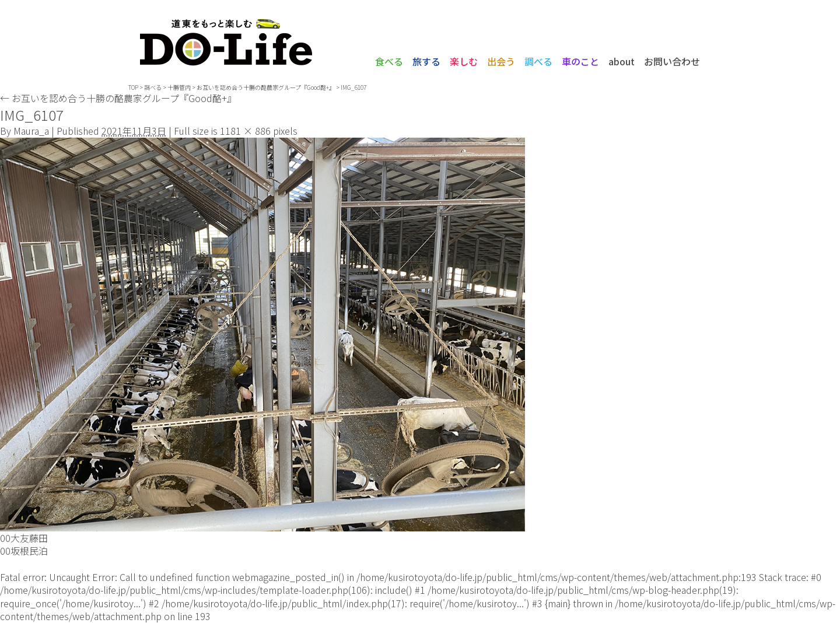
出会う (501, 61)
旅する (426, 61)
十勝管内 (179, 87)
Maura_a (31, 131)
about (622, 61)
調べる (538, 61)
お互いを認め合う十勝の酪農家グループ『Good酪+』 (118, 98)
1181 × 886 (245, 131)
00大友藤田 (24, 538)
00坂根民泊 (24, 551)
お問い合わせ (672, 61)
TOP (133, 87)
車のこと (580, 61)
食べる (389, 61)
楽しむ (464, 61)
